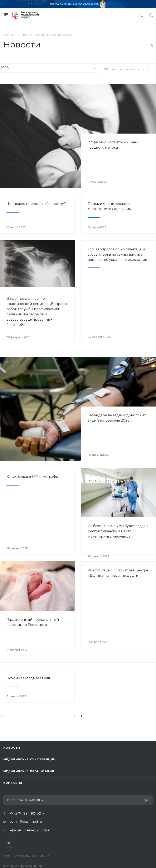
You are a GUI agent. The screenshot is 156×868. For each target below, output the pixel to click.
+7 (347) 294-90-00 (25, 814)
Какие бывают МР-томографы (33, 477)
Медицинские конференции (29, 759)
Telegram (9, 843)
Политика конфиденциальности (26, 856)
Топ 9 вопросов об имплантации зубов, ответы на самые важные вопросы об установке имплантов (117, 254)
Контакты (13, 783)
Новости (12, 748)
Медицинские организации (29, 771)
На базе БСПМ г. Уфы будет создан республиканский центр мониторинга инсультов (118, 531)
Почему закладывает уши (29, 678)
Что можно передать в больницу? (36, 204)
